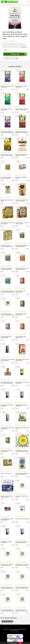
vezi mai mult (24, 47)
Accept (20, 643)
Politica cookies (15, 631)
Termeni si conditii (8, 629)
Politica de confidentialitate (20, 629)
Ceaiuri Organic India (7, 621)
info (13, 89)
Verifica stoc (19, 54)
